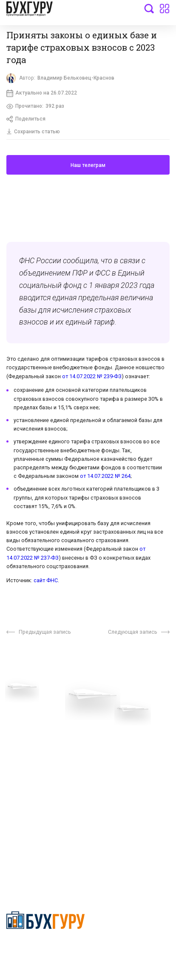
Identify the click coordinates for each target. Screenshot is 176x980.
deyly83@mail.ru (37, 859)
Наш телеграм (88, 167)
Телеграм (20, 738)
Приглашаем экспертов (39, 724)
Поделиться (27, 120)
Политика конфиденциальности (47, 948)
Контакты (20, 750)
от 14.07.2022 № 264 (105, 478)
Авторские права (31, 788)
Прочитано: (36, 108)
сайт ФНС (46, 582)
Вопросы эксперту (32, 712)
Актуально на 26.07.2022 (42, 94)
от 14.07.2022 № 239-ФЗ (92, 378)
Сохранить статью (34, 133)
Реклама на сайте (31, 775)
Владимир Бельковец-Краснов (77, 78)
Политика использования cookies (124, 759)
